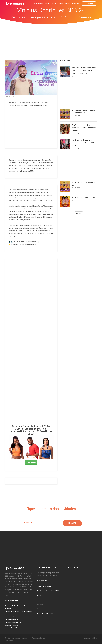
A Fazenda (40, 600)
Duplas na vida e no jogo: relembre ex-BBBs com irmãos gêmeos (84, 128)
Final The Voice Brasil (44, 618)
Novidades (76, 3)
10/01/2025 (76, 76)
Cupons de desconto (12, 617)
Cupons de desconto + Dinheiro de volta (19, 611)
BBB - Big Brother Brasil (45, 613)
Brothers (68, 3)
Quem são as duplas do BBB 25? (84, 197)
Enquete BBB (49, 3)
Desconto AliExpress (12, 625)
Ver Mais (79, 213)
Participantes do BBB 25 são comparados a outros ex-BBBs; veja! (84, 143)
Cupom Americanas (12, 620)
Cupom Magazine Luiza (13, 622)
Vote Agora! (31, 462)
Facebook (73, 567)
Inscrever (72, 522)
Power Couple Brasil (44, 586)
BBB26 (39, 595)
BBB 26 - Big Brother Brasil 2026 (48, 591)
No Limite (40, 604)
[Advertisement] (51, 39)
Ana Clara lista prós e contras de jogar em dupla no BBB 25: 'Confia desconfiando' (84, 70)
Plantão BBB (59, 3)
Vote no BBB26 (39, 3)
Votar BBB (89, 4)
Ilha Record (40, 609)
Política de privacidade (89, 638)
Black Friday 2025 (11, 628)
